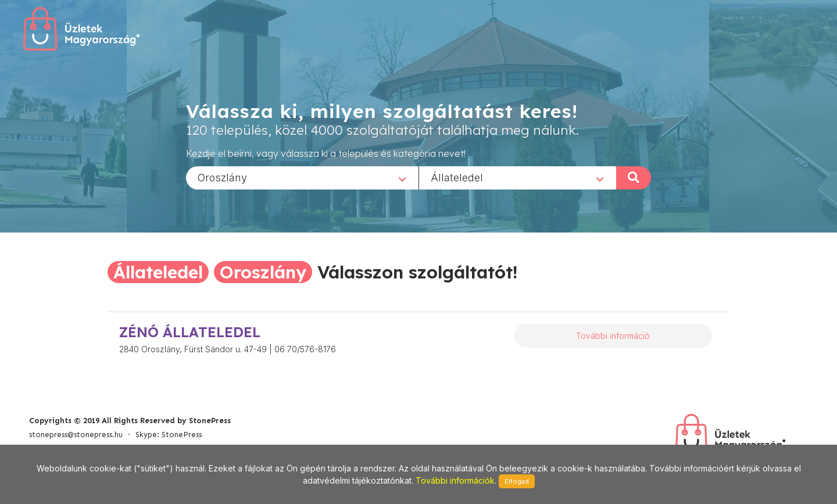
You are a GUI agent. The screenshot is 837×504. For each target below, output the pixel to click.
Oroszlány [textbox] (222, 177)
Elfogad (517, 481)
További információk (455, 480)
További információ (613, 336)
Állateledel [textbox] (457, 177)
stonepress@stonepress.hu (76, 435)
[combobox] (302, 177)
